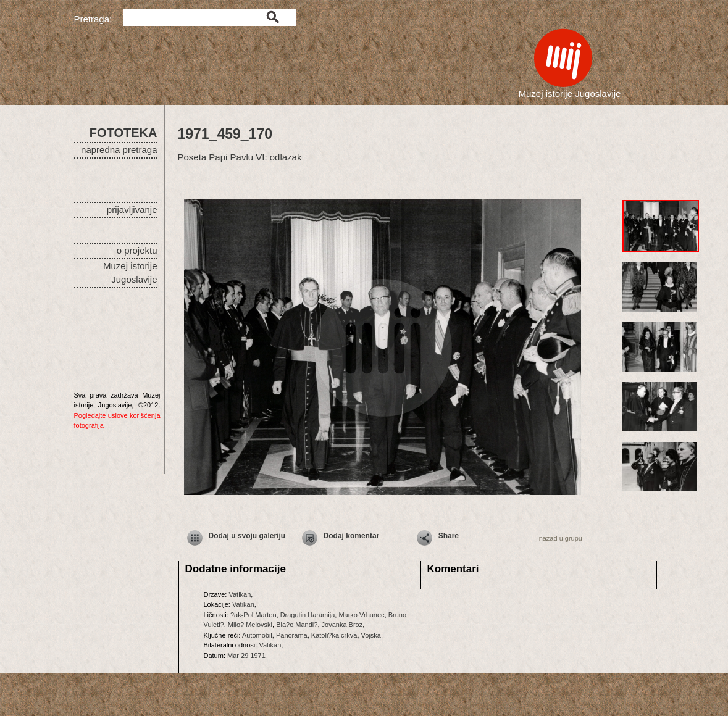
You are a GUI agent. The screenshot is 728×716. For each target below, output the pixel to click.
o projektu (137, 250)
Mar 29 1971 (246, 656)
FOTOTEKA (123, 133)
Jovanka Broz (342, 625)
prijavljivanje (132, 210)
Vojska (371, 635)
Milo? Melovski (250, 625)
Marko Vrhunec (361, 615)
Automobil (257, 635)
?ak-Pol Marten (253, 615)
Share (449, 536)
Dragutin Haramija (308, 615)
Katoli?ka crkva (334, 635)
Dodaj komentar (352, 536)
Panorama (292, 635)
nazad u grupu (561, 538)
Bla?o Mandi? (297, 625)
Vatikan (240, 594)
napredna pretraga (119, 150)
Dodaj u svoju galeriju (247, 536)
